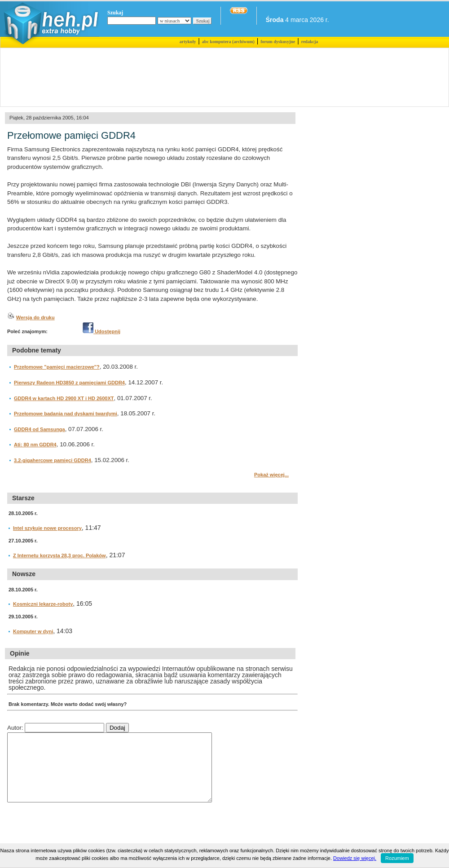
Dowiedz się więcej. (355, 858)
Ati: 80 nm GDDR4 (35, 445)
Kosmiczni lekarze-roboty (43, 604)
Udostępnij (101, 331)
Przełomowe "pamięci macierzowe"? (57, 367)
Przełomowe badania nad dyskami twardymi (66, 414)
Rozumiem (397, 858)
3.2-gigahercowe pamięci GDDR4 (53, 460)
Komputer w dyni (33, 631)
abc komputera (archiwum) (228, 42)
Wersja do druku (35, 317)
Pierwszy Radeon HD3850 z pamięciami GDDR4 (69, 383)
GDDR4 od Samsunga (40, 429)
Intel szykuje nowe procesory (47, 528)
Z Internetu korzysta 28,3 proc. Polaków (59, 555)
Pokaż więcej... (271, 475)
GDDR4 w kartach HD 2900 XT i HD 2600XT (64, 398)
